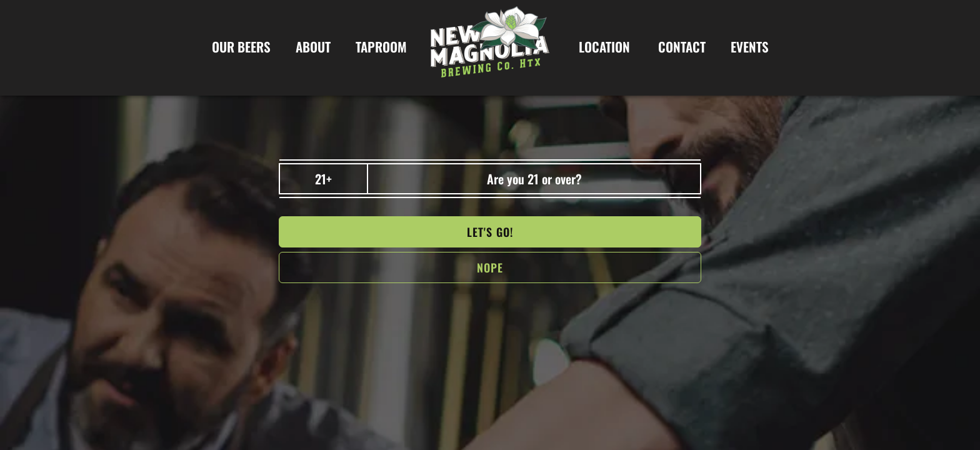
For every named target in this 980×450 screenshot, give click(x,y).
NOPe (490, 267)
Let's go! (490, 232)
